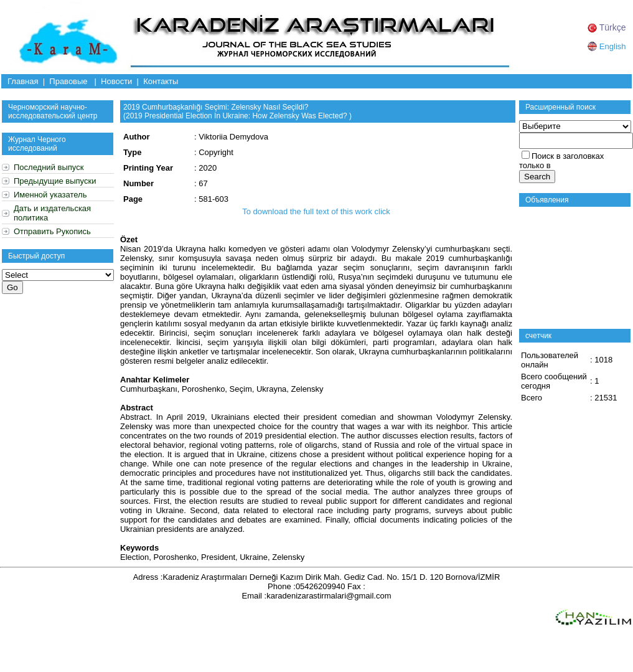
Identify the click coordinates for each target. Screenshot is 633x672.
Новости (116, 81)
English (607, 46)
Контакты (161, 81)
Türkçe (607, 27)
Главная (23, 81)
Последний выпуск (49, 167)
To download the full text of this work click (316, 211)
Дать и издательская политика (52, 213)
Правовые (68, 81)
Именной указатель (50, 195)
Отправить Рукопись (52, 231)
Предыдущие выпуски (55, 181)
